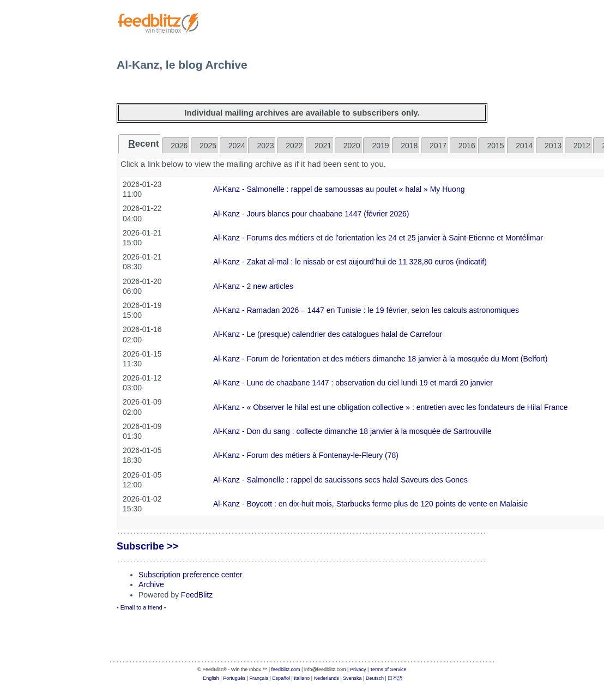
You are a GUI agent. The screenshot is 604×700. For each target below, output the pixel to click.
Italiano (302, 678)
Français (259, 678)
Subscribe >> (147, 546)
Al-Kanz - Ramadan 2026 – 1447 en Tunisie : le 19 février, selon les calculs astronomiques (366, 310)
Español (281, 678)
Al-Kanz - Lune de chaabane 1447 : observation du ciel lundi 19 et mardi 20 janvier (353, 383)
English (211, 678)
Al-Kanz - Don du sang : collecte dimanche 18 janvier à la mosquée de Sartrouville (352, 431)
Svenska (352, 678)
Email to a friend (141, 607)
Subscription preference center (191, 575)
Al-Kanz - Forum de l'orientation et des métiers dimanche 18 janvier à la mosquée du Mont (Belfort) (380, 359)
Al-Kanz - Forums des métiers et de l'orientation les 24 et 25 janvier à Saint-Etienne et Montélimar (378, 238)
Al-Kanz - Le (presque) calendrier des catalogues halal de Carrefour (328, 334)
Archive (151, 584)
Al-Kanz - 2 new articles (253, 286)
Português (234, 678)
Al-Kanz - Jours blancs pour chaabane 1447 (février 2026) (311, 214)
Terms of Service (388, 669)
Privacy (358, 669)
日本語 (395, 678)
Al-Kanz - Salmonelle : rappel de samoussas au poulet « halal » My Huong (339, 189)
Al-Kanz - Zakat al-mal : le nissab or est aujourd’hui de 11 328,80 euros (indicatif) (350, 262)
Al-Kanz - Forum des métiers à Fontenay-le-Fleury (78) (306, 455)
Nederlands (327, 678)
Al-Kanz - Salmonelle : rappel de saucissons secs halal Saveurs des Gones (340, 480)
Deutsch (375, 678)
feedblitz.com (286, 669)
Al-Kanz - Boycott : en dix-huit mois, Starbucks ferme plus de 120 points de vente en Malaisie (370, 504)
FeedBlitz (197, 595)
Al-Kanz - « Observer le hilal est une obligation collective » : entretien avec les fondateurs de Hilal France (391, 407)
